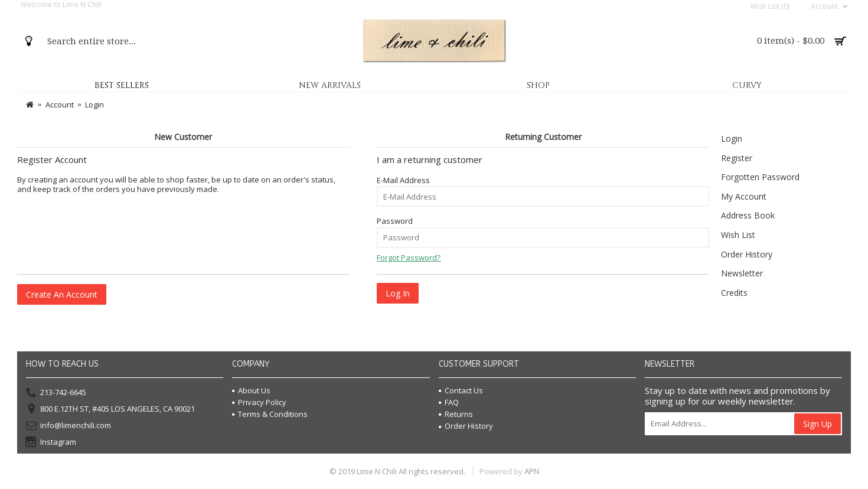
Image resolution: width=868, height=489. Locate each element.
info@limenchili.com (68, 426)
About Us (251, 390)
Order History (747, 254)
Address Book (748, 215)
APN (532, 471)
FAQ (449, 402)
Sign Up (818, 424)
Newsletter (742, 273)
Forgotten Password (760, 177)
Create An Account (62, 294)
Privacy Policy (259, 402)
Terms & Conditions (270, 414)
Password (395, 221)
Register (737, 158)
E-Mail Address (403, 180)
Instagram (51, 442)
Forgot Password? (409, 257)
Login (732, 138)
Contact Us (461, 390)
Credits (734, 293)
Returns (456, 414)
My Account (744, 196)
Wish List (738, 235)
